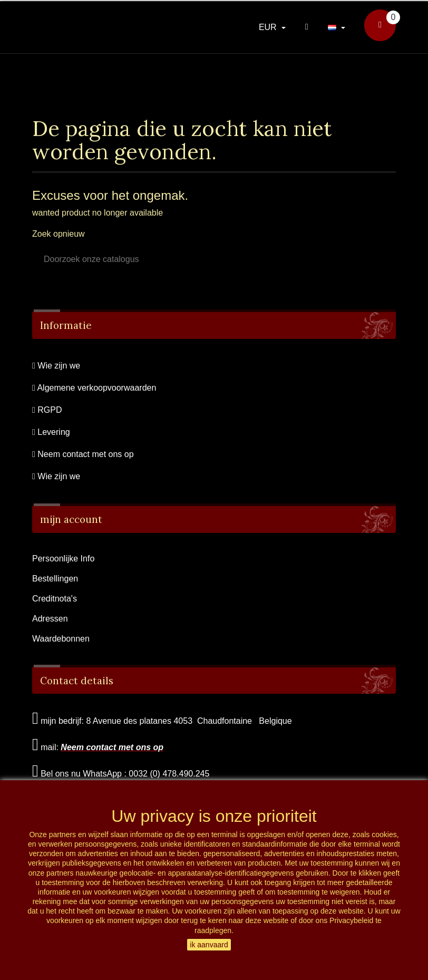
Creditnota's (55, 599)
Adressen (50, 619)
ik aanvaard (209, 945)
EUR (269, 27)
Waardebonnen (61, 639)
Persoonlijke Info (63, 559)
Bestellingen (55, 579)
